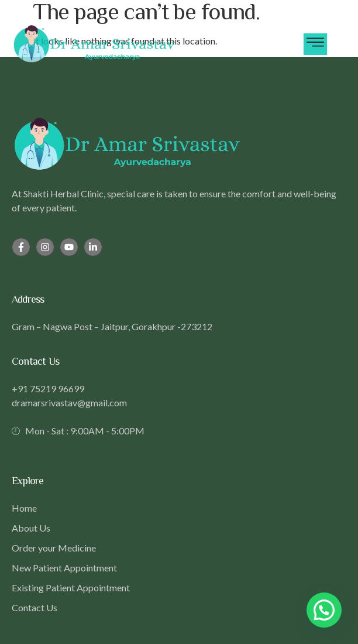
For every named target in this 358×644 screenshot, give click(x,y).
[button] (324, 610)
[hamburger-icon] (315, 44)
